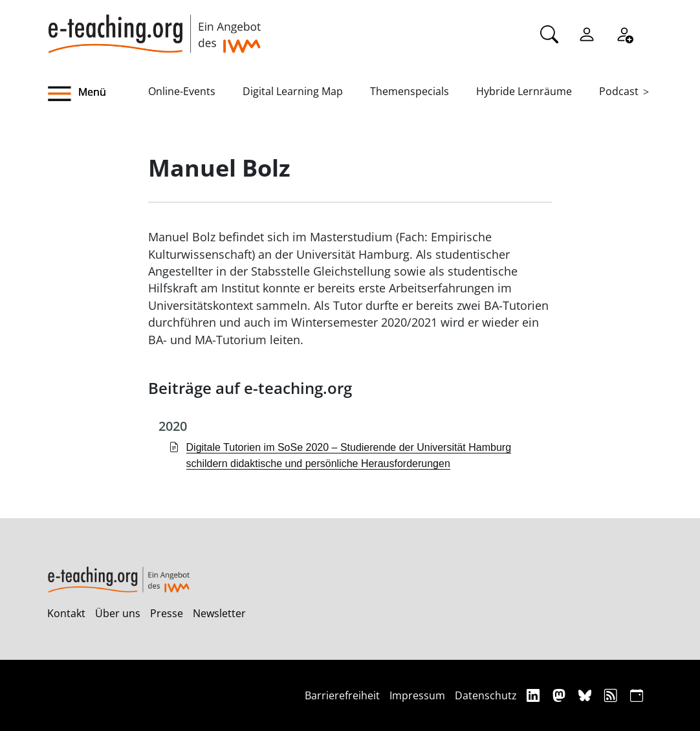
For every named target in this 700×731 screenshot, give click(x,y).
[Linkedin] (535, 695)
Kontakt (66, 613)
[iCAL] (637, 695)
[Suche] (549, 33)
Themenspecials (410, 91)
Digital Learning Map (293, 91)
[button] (98, 94)
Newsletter (219, 613)
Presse (167, 613)
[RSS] (612, 695)
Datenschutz (486, 695)
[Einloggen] (587, 33)
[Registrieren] (624, 33)
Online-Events (182, 91)
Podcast (619, 91)
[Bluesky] (586, 695)
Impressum (417, 695)
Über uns (118, 613)
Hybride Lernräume (524, 91)
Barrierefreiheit (342, 695)
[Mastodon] (561, 695)
